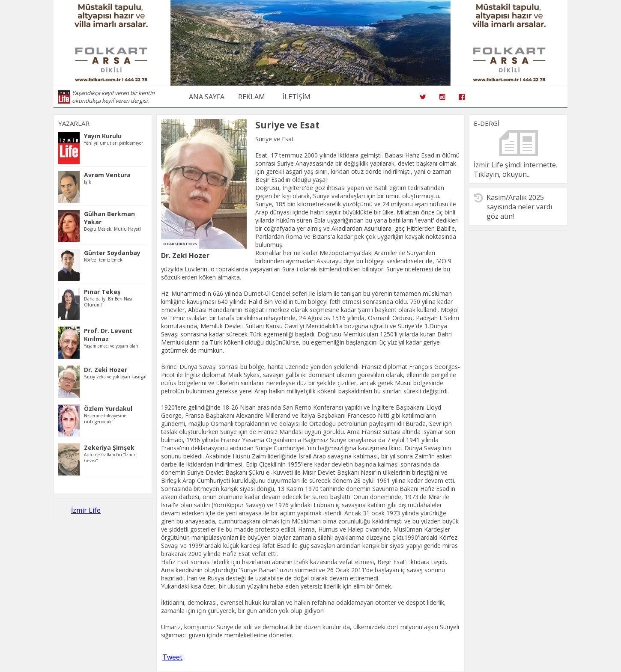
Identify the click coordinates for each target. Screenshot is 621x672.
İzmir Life (86, 510)
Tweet (172, 657)
